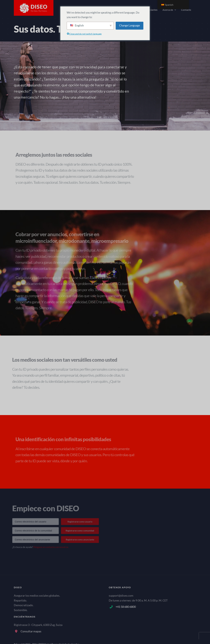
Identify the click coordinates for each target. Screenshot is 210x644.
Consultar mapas (31, 631)
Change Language (130, 25)
